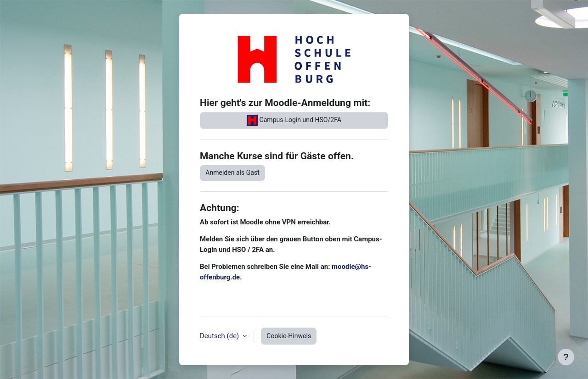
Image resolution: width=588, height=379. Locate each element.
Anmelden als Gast (232, 173)
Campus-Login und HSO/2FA (294, 120)
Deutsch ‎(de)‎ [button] (220, 336)
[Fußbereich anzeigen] (566, 357)
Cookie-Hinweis (289, 336)
